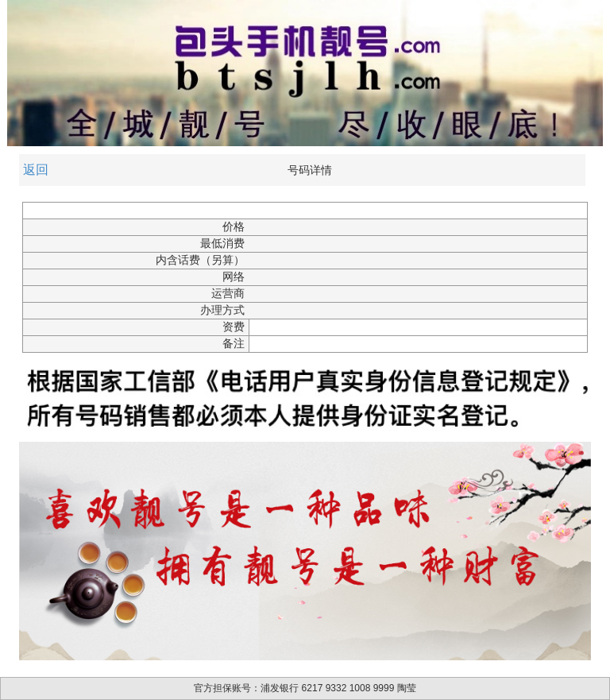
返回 (36, 170)
